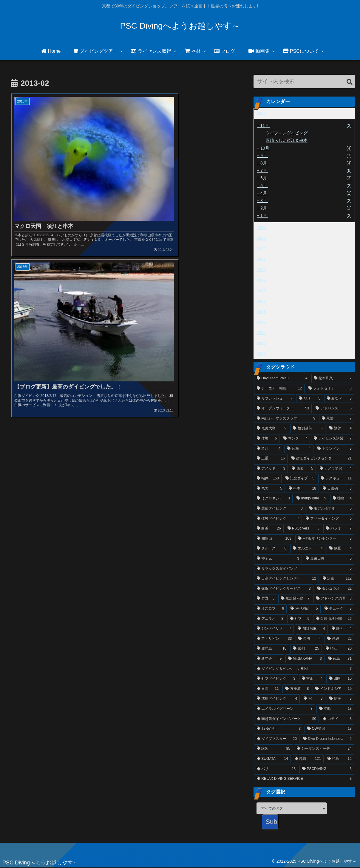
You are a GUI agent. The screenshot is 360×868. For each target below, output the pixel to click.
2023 (261, 238)
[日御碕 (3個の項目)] (337, 489)
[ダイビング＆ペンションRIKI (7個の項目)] (304, 669)
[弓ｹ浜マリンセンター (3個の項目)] (325, 539)
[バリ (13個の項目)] (276, 769)
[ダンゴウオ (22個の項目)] (334, 589)
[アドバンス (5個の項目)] (334, 409)
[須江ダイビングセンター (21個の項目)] (322, 459)
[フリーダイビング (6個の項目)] (329, 519)
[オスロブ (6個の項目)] (270, 609)
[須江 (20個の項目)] (339, 649)
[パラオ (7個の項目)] (339, 529)
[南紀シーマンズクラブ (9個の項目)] (286, 419)
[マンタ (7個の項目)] (295, 439)
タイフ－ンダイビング (287, 133)
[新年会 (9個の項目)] (269, 659)
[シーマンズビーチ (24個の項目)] (324, 749)
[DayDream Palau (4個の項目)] (282, 378)
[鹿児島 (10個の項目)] (272, 649)
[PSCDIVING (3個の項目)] (327, 769)
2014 (261, 333)
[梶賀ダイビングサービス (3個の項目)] (284, 589)
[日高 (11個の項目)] (268, 689)
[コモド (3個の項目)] (337, 719)
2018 (261, 291)
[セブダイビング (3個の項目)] (276, 679)
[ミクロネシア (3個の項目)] (273, 499)
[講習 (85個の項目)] (274, 749)
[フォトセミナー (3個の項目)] (330, 389)
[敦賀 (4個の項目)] (340, 428)
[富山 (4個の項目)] (312, 679)
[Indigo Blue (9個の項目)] (311, 499)
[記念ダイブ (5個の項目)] (300, 479)
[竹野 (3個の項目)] (266, 599)
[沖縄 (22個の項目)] (339, 639)
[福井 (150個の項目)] (268, 479)
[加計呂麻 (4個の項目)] (311, 629)
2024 (261, 228)
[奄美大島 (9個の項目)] (272, 428)
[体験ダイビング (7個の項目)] (278, 519)
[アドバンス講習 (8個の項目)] (334, 599)
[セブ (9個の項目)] (300, 619)
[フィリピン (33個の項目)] (274, 639)
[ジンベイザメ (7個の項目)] (274, 629)
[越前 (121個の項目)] (308, 759)
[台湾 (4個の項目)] (309, 639)
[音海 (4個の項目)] (299, 449)
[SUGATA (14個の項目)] (272, 759)
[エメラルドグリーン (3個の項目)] (285, 709)
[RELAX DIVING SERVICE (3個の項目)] (304, 779)
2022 (261, 249)
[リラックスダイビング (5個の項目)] (304, 569)
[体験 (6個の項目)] (267, 439)
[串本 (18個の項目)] (302, 489)
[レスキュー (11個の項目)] (336, 479)
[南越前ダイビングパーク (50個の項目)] (286, 719)
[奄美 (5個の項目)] (269, 489)
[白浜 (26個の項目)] (269, 529)
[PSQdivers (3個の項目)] (303, 529)
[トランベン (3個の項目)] (334, 449)
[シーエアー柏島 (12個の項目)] (279, 389)
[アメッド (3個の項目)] (271, 469)
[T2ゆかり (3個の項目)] (279, 729)
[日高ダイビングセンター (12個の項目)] (286, 579)
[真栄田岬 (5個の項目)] (329, 559)
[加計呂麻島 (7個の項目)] (295, 599)
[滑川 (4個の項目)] (269, 449)
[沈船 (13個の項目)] (335, 709)
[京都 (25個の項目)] (306, 649)
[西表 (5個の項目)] (302, 469)
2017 (261, 301)
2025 (261, 113)
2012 (261, 354)
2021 (261, 259)
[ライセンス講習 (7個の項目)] (333, 439)
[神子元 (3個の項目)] (278, 559)
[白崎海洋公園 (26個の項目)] (334, 619)
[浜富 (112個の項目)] (337, 579)
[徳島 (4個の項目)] (342, 499)
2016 (261, 312)
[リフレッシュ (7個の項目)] (275, 399)
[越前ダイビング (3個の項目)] (280, 509)
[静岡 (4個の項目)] (342, 629)
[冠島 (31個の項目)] (340, 659)
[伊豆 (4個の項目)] (340, 549)
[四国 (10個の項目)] (340, 679)
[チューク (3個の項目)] (338, 609)
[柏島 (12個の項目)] (340, 759)
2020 (261, 270)
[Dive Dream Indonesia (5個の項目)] (327, 739)
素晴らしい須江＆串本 (287, 140)
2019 (261, 280)
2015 (261, 322)
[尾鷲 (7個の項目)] (337, 419)
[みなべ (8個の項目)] (339, 399)
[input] (304, 81)
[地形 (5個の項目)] (309, 399)
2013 (261, 343)
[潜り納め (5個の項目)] (304, 609)
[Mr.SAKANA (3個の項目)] (305, 659)
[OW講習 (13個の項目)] (329, 729)
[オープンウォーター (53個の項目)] (283, 409)
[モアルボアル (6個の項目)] (330, 509)
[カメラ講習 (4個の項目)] (336, 469)
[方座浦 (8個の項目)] (297, 689)
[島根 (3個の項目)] (340, 699)
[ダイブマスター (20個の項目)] (277, 739)
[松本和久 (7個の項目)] (333, 378)
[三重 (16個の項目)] (271, 459)
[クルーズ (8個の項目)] (272, 549)
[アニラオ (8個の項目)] (270, 619)
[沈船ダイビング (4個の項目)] (277, 699)
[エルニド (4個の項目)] (308, 549)
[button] (350, 82)
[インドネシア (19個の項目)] (333, 689)
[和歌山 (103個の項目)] (274, 539)
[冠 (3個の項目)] (313, 699)
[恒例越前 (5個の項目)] (308, 428)
